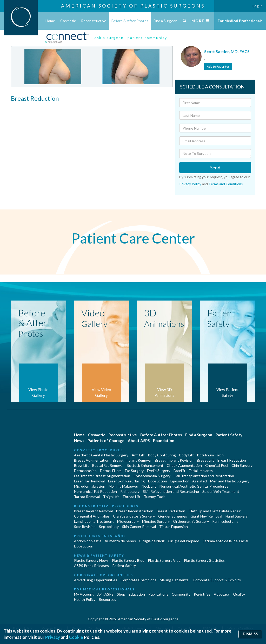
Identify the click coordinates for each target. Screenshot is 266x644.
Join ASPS (105, 594)
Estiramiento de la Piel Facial (225, 541)
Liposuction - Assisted (189, 481)
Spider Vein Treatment (221, 491)
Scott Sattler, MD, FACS (227, 51)
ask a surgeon (109, 38)
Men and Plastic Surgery (230, 481)
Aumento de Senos (120, 541)
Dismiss (250, 634)
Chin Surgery (242, 465)
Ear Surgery (134, 471)
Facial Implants (201, 471)
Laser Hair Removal (89, 481)
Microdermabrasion (90, 486)
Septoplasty (109, 527)
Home (50, 21)
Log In (258, 6)
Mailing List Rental (175, 580)
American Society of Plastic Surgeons (133, 6)
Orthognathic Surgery (191, 521)
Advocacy (222, 594)
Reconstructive (94, 21)
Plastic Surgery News (91, 560)
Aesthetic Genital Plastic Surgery (101, 455)
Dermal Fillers (111, 471)
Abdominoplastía (88, 541)
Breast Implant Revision (174, 460)
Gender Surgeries (173, 516)
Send (215, 168)
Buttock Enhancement (145, 465)
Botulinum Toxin (210, 455)
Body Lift (187, 455)
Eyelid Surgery (159, 471)
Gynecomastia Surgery (152, 476)
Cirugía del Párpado (184, 541)
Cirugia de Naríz (152, 541)
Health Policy (85, 599)
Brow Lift (81, 465)
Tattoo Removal (87, 497)
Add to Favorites (218, 66)
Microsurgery (128, 521)
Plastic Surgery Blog (128, 560)
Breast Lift (205, 460)
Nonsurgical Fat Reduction (95, 491)
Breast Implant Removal (132, 460)
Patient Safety (229, 435)
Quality (239, 594)
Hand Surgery (237, 516)
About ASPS (139, 441)
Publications (158, 594)
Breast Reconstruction (135, 511)
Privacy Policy (190, 184)
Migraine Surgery (156, 521)
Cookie (76, 637)
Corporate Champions (138, 580)
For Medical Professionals (240, 21)
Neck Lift (149, 486)
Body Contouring (162, 455)
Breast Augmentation (92, 460)
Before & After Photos (130, 21)
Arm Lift (138, 455)
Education (137, 594)
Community (181, 594)
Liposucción (84, 546)
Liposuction (158, 481)
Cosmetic (68, 21)
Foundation (164, 441)
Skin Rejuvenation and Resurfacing (171, 491)
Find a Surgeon (165, 21)
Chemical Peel (217, 465)
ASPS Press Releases (91, 566)
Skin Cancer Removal (139, 527)
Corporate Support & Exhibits (217, 580)
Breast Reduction (232, 460)
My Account (84, 594)
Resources (107, 599)
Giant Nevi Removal (206, 516)
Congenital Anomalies (92, 516)
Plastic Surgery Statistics (204, 560)
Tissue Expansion (174, 527)
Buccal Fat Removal (108, 465)
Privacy (53, 637)
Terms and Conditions (226, 184)
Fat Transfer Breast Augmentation (102, 476)
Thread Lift (131, 497)
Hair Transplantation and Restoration (204, 476)
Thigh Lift (111, 497)
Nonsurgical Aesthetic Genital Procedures (194, 486)
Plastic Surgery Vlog (164, 560)
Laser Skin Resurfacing (126, 481)
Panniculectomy (225, 521)
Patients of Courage (106, 441)
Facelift (179, 471)
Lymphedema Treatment (94, 521)
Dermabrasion (85, 471)
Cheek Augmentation (184, 465)
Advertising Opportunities (96, 580)
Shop (121, 594)
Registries (202, 594)
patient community (147, 38)
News (79, 441)
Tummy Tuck (154, 497)
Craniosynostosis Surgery (134, 516)
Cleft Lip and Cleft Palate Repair (215, 511)
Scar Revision (85, 527)
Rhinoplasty (130, 491)
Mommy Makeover (123, 486)
